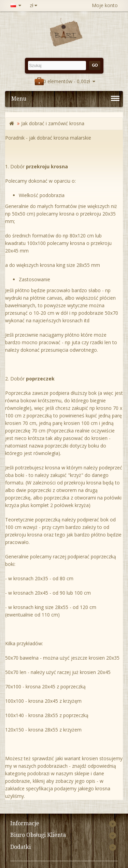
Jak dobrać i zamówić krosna (53, 123)
